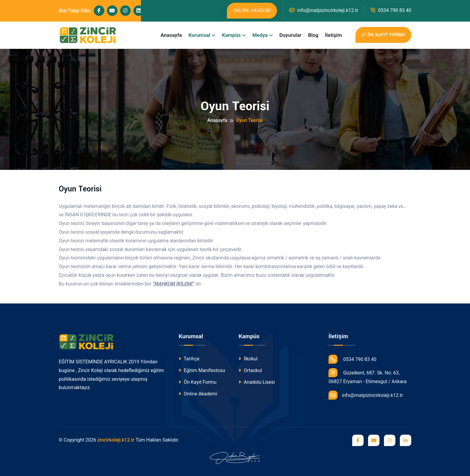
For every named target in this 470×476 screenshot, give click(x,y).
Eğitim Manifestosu (202, 370)
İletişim (333, 35)
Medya (260, 35)
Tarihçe (189, 359)
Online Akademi (198, 394)
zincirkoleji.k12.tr (116, 440)
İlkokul (248, 359)
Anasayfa (171, 35)
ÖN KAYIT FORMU (383, 35)
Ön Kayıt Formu (198, 382)
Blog (313, 35)
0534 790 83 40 (391, 10)
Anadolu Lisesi (257, 382)
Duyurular (290, 35)
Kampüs (231, 35)
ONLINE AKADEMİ (252, 10)
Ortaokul (250, 370)
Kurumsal (199, 35)
